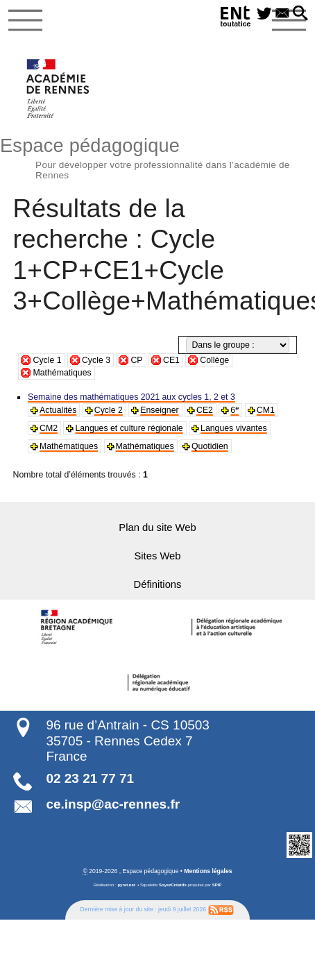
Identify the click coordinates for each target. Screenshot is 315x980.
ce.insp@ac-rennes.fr (113, 803)
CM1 (264, 410)
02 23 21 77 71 (90, 778)
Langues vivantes (232, 428)
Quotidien (208, 446)
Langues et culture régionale (128, 428)
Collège (214, 360)
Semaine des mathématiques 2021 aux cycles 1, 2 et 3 (130, 397)
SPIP (217, 884)
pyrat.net (126, 884)
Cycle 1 (47, 360)
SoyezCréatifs (173, 884)
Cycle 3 (96, 360)
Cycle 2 (108, 410)
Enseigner (159, 410)
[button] (300, 14)
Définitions (157, 583)
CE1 (171, 360)
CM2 (49, 428)
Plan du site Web (157, 527)
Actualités (58, 410)
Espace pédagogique (157, 157)
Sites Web (157, 555)
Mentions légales (208, 870)
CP (136, 360)
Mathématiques (62, 373)
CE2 (203, 410)
